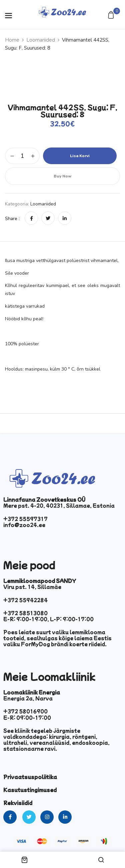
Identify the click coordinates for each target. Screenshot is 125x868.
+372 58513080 (25, 613)
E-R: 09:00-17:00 (27, 718)
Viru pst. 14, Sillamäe (32, 587)
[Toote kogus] (22, 156)
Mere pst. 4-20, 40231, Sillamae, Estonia (59, 505)
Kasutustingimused (30, 790)
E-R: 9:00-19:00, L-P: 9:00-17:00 (48, 619)
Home (12, 40)
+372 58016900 (25, 711)
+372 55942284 (25, 600)
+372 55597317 (25, 519)
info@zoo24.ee (24, 525)
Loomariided (41, 40)
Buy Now (62, 176)
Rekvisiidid (18, 803)
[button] (112, 15)
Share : (12, 219)
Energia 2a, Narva (28, 698)
